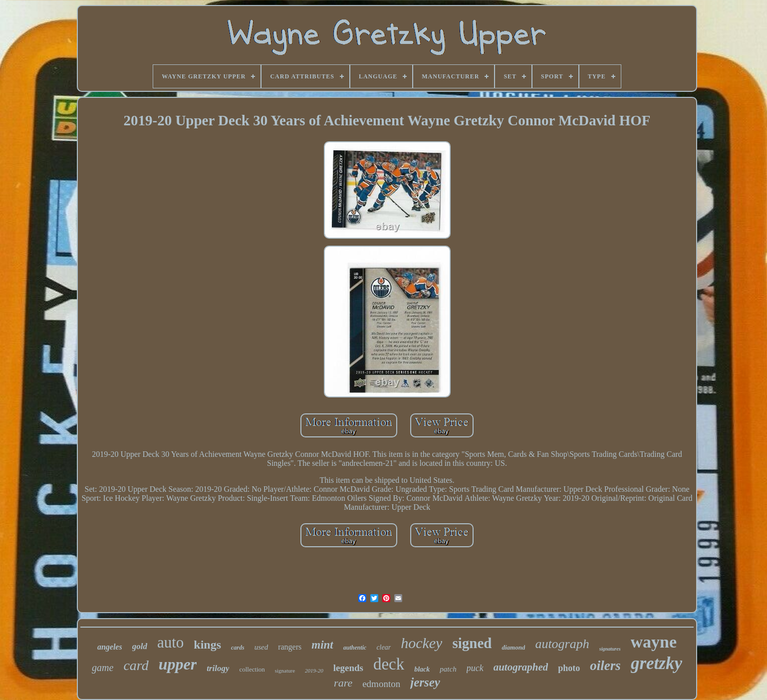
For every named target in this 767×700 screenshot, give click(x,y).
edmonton (381, 684)
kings (207, 645)
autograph (562, 644)
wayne (654, 642)
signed (472, 643)
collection (252, 669)
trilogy (218, 668)
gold (140, 646)
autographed (521, 667)
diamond (513, 647)
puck (475, 668)
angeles (110, 647)
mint (322, 645)
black (422, 669)
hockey (421, 643)
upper (178, 664)
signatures (610, 649)
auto (170, 642)
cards (238, 648)
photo (569, 668)
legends (348, 668)
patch (448, 669)
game (103, 668)
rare (343, 683)
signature (285, 671)
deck (389, 664)
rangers (290, 647)
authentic (355, 648)
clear (383, 647)
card (136, 665)
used (261, 647)
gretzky (656, 663)
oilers (605, 666)
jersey (425, 682)
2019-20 (314, 671)
